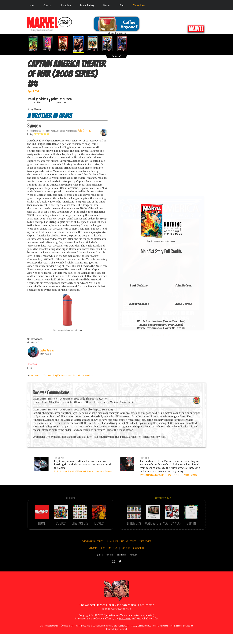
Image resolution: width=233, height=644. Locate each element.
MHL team (125, 631)
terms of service (121, 567)
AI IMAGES (93, 560)
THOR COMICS (145, 553)
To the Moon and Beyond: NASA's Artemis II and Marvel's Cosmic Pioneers (83, 471)
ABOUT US (126, 560)
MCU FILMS (113, 560)
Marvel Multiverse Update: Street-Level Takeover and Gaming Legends (168, 475)
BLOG (103, 560)
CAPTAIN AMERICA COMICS (93, 553)
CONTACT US (138, 560)
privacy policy (109, 567)
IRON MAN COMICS (129, 553)
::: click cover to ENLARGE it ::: (161, 197)
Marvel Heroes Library (101, 617)
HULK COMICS (112, 553)
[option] (35, 43)
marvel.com (134, 567)
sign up (98, 567)
